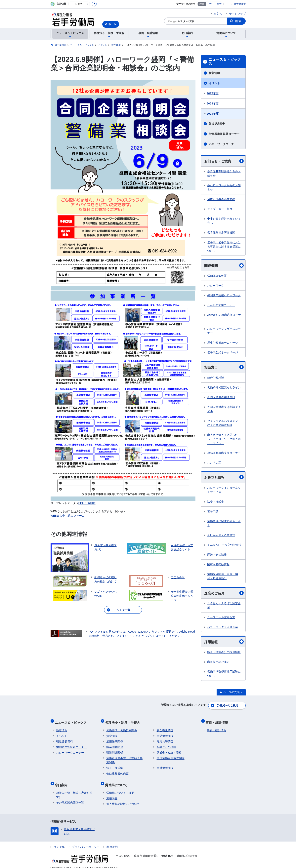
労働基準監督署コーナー (224, 134)
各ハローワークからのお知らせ (224, 188)
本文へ (218, 14)
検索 (238, 21)
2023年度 (213, 114)
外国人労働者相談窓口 (221, 398)
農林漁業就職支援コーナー (224, 454)
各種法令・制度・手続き (124, 721)
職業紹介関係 (115, 745)
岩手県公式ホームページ (223, 353)
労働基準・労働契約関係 (122, 728)
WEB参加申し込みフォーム (68, 516)
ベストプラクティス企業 (223, 628)
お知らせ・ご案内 (224, 161)
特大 (219, 4)
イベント (214, 83)
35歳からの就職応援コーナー (224, 317)
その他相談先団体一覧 (70, 798)
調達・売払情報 (217, 556)
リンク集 (59, 842)
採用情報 (224, 643)
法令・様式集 (216, 503)
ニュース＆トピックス (225, 62)
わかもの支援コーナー (221, 306)
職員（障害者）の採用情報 (224, 653)
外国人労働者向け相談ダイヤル (224, 410)
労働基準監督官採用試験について (224, 675)
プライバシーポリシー (86, 842)
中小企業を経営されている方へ (224, 221)
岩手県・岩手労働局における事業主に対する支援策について (224, 247)
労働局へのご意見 (228, 706)
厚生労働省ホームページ (223, 343)
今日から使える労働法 (221, 536)
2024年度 (213, 103)
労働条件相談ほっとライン (224, 388)
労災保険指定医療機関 (221, 233)
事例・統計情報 (218, 721)
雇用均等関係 (165, 739)
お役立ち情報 (224, 478)
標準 (202, 4)
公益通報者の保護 (117, 771)
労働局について (117, 781)
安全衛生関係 (165, 728)
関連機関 (224, 266)
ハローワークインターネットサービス (224, 491)
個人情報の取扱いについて (123, 799)
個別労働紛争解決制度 (171, 756)
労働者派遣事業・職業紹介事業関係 (124, 758)
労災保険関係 (165, 734)
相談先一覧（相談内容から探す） (74, 790)
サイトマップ (237, 14)
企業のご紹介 (224, 594)
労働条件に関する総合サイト (224, 524)
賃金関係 (112, 734)
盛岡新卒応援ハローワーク (224, 296)
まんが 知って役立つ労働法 (224, 546)
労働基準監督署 (217, 276)
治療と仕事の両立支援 (221, 199)
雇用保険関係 (115, 739)
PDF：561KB (87, 503)
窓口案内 (63, 781)
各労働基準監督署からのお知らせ (224, 174)
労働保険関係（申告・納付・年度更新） (223, 577)
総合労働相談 (216, 378)
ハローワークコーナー (223, 144)
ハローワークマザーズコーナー (224, 331)
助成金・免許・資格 (169, 750)
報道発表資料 (217, 124)
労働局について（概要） (122, 788)
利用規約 (112, 842)
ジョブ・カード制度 (220, 209)
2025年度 (213, 93)
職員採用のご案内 (218, 663)
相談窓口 (224, 368)
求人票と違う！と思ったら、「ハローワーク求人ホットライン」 (224, 440)
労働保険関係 (165, 766)
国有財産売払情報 (218, 565)
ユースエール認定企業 (221, 618)
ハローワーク (216, 286)
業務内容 (112, 794)
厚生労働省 (240, 4)
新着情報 (214, 73)
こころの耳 (214, 463)
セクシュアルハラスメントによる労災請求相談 (224, 424)
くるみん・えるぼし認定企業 (224, 607)
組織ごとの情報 (166, 745)
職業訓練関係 (115, 750)
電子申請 (213, 512)
